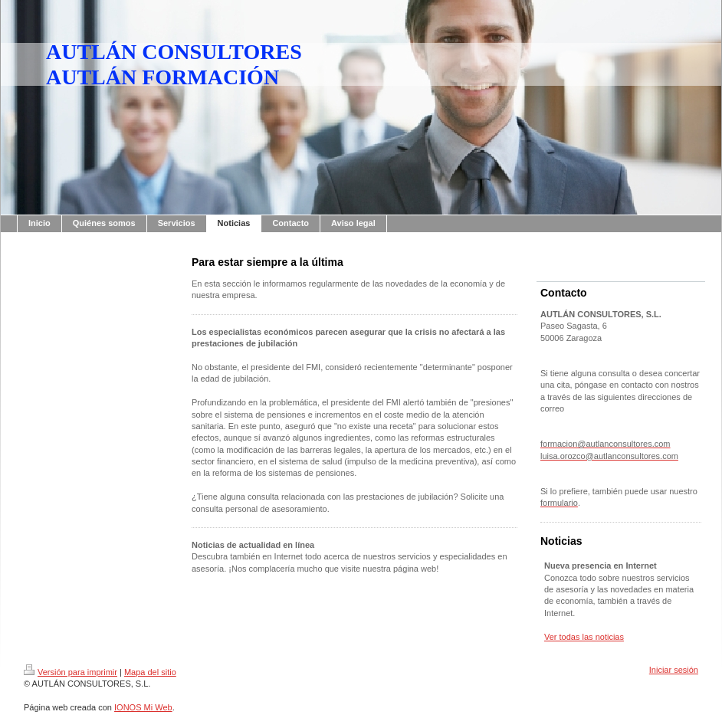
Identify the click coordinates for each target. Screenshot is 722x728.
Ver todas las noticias (584, 637)
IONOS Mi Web (143, 707)
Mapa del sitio (150, 672)
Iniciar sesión (674, 670)
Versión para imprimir (71, 672)
